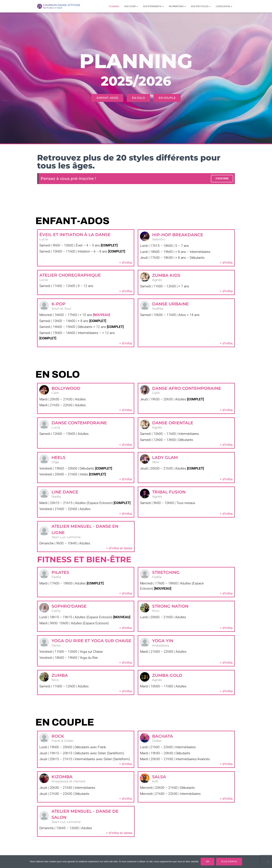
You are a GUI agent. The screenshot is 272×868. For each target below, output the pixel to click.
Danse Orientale (173, 423)
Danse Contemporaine (79, 423)
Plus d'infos (229, 862)
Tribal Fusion (169, 492)
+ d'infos (126, 263)
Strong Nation (170, 606)
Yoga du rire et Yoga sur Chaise (91, 641)
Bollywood (66, 388)
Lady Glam (165, 457)
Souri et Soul (61, 309)
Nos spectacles (201, 6)
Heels (58, 457)
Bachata (163, 736)
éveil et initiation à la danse (75, 235)
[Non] (268, 862)
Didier (157, 741)
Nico (156, 611)
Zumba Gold (167, 676)
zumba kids (166, 275)
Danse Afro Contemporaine (187, 388)
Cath (55, 393)
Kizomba (62, 777)
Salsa (159, 777)
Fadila (56, 577)
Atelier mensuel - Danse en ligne (85, 529)
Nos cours (131, 6)
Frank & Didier (63, 741)
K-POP (58, 304)
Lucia (44, 239)
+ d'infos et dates (119, 548)
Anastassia (161, 646)
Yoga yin (163, 641)
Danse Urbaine (170, 304)
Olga (55, 462)
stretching (166, 573)
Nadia (56, 497)
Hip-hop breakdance (178, 235)
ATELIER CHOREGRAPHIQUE (70, 275)
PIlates (60, 573)
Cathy (56, 611)
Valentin (159, 240)
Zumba (60, 676)
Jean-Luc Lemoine (66, 537)
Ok (208, 862)
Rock (58, 736)
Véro (156, 462)
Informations (177, 6)
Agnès (157, 280)
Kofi (155, 782)
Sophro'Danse (69, 606)
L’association (224, 6)
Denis (56, 646)
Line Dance (65, 492)
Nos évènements (153, 6)
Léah (156, 393)
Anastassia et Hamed (68, 782)
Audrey (158, 309)
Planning (114, 6)
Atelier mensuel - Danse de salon (85, 815)
